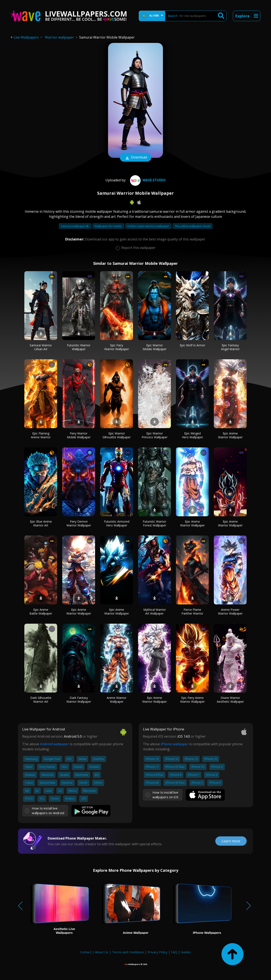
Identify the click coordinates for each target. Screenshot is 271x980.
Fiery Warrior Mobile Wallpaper (79, 435)
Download (135, 158)
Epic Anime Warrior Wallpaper (230, 435)
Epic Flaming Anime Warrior (41, 435)
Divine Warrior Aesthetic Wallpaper (230, 700)
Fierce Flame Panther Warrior (192, 611)
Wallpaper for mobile (108, 226)
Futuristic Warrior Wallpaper (79, 347)
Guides (186, 952)
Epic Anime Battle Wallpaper (41, 611)
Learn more (231, 841)
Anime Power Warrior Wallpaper (230, 611)
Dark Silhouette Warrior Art (41, 700)
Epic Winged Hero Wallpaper (192, 435)
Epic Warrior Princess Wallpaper (155, 435)
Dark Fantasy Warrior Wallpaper (79, 700)
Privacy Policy (158, 952)
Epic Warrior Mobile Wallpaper (155, 347)
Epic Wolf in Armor (192, 345)
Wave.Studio (147, 180)
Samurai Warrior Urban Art (41, 347)
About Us (102, 952)
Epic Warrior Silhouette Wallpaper (117, 435)
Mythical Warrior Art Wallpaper (155, 611)
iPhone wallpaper (175, 744)
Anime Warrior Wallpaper (117, 700)
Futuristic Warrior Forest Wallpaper (154, 523)
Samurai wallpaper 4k (75, 226)
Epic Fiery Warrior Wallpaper (117, 347)
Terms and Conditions (128, 952)
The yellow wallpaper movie (193, 226)
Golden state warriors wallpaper (148, 226)
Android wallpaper (55, 744)
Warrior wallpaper (59, 37)
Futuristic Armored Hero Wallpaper (117, 523)
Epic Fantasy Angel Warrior (230, 347)
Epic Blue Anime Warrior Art (41, 523)
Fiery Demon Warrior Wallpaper (79, 523)
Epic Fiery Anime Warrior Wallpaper (192, 700)
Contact (86, 952)
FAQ (174, 952)
